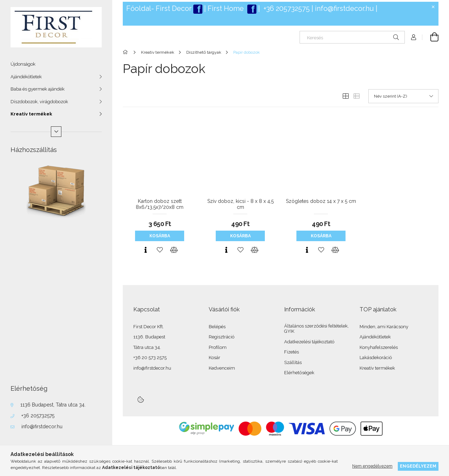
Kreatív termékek (31, 114)
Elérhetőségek (299, 373)
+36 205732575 (38, 416)
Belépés (217, 327)
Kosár (215, 358)
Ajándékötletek (26, 77)
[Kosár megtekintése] (430, 37)
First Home (227, 8)
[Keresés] (352, 37)
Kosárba (160, 236)
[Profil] (414, 37)
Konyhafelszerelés (379, 347)
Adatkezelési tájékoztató (309, 342)
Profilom (218, 347)
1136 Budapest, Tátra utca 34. (53, 405)
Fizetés (291, 352)
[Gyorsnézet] (146, 250)
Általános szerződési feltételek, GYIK (316, 329)
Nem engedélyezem (372, 466)
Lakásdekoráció (376, 358)
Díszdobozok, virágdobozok (39, 102)
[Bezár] (433, 7)
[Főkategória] (126, 52)
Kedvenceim (222, 368)
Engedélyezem (418, 466)
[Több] (56, 132)
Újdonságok (23, 64)
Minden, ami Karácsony (384, 327)
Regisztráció (222, 337)
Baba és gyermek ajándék (38, 89)
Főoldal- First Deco (158, 8)
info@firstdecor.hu (42, 427)
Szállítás (293, 362)
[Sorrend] (403, 96)
